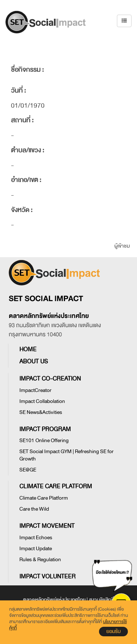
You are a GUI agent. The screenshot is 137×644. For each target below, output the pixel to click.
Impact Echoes (36, 538)
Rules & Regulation (40, 560)
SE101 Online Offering (44, 441)
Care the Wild (34, 509)
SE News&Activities (41, 412)
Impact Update (36, 549)
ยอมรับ (113, 631)
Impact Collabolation (42, 401)
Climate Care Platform (44, 498)
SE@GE (28, 470)
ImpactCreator (35, 390)
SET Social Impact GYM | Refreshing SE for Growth (66, 455)
